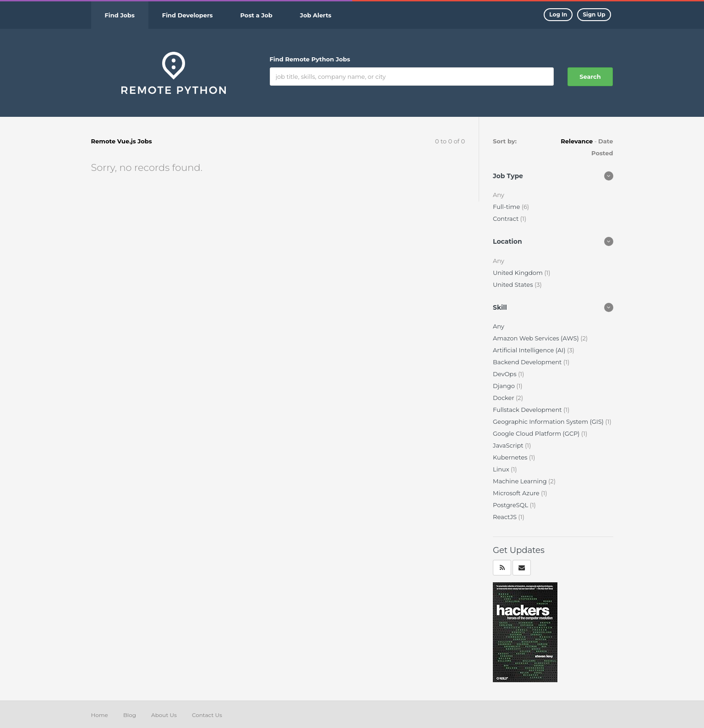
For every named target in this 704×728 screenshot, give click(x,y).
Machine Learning (521, 481)
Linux (502, 469)
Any (499, 326)
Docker (504, 398)
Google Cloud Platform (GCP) (537, 433)
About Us (164, 715)
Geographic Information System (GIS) (549, 421)
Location (508, 241)
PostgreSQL (511, 505)
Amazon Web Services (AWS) (537, 338)
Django (505, 386)
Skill (500, 307)
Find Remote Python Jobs (310, 59)
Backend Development (528, 362)
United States (514, 285)
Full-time (507, 207)
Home (100, 715)
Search (590, 77)
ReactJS (505, 517)
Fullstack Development (528, 410)
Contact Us (207, 715)
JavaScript (509, 445)
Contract (507, 219)
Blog (130, 715)
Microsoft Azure (517, 493)
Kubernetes (511, 457)
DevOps (505, 374)
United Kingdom (518, 273)
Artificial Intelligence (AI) (530, 350)
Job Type (508, 176)
